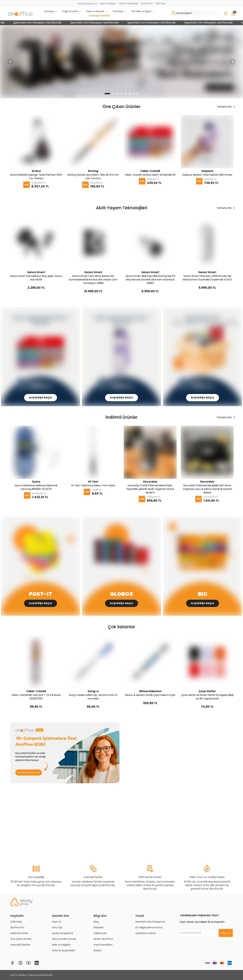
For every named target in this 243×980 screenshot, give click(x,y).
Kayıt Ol (56, 922)
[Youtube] (29, 963)
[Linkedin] (37, 963)
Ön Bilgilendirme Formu (149, 927)
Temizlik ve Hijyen (143, 11)
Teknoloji (119, 11)
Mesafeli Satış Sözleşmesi (150, 922)
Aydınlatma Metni (146, 933)
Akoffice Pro (147, 3)
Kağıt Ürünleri (72, 11)
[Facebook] (12, 963)
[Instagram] (20, 963)
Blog (96, 922)
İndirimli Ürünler (19, 933)
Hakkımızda (100, 933)
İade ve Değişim (108, 3)
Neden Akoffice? (103, 939)
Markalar (99, 927)
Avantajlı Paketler (100, 16)
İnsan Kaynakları (103, 945)
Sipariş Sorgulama (87, 3)
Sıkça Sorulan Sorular (64, 939)
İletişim (98, 950)
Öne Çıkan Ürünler (21, 939)
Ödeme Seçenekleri (129, 3)
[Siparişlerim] (226, 14)
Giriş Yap (57, 927)
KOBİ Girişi (160, 3)
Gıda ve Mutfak (97, 11)
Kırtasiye (51, 11)
